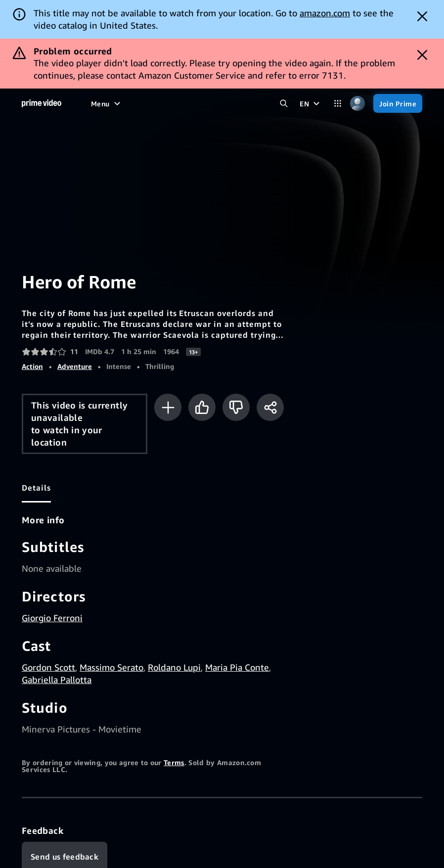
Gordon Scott (48, 667)
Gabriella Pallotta (57, 680)
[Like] (202, 407)
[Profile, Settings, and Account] (357, 103)
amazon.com (325, 13)
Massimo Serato (111, 667)
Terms (174, 762)
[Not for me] (236, 407)
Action (32, 366)
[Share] (270, 407)
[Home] (42, 103)
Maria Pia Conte (237, 667)
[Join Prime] (398, 103)
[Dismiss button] (422, 16)
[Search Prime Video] (284, 103)
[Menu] (107, 103)
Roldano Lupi (174, 667)
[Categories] (338, 103)
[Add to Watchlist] (168, 407)
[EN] (311, 103)
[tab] (36, 488)
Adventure (75, 366)
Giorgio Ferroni (52, 618)
